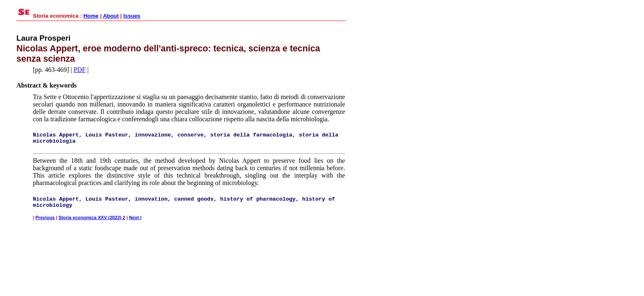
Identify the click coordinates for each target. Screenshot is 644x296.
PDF (79, 70)
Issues (132, 16)
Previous (45, 217)
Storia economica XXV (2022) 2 (92, 217)
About (111, 16)
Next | (135, 217)
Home (91, 16)
